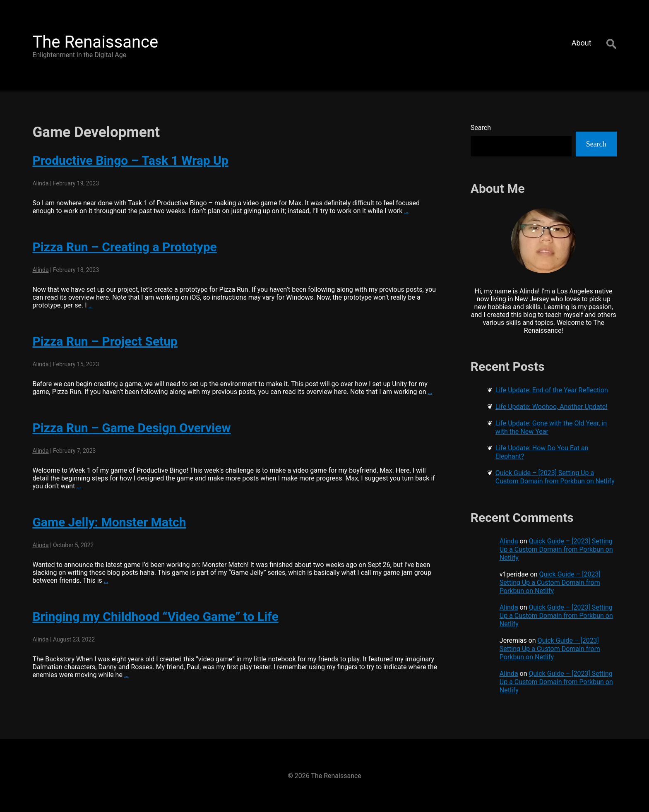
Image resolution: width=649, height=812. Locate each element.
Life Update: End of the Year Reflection (552, 390)
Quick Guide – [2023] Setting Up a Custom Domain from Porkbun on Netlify (555, 477)
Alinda (40, 183)
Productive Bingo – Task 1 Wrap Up (130, 160)
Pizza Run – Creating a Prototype (124, 247)
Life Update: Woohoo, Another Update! (552, 407)
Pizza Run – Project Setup (105, 341)
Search (481, 128)
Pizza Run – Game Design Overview (131, 428)
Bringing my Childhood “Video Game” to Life (155, 616)
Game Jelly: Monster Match (109, 522)
